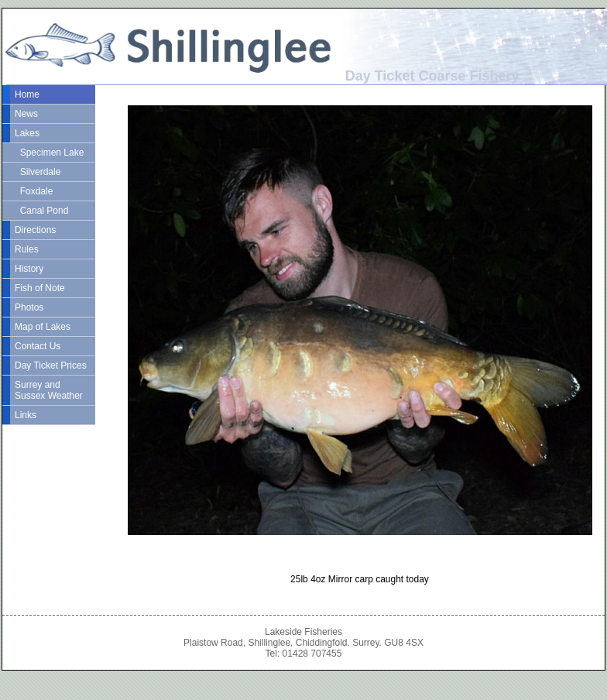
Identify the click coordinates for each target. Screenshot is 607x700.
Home (27, 94)
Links (26, 415)
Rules (27, 249)
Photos (29, 307)
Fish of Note (40, 288)
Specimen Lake (49, 153)
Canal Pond (41, 211)
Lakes (27, 133)
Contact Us (38, 346)
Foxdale (34, 191)
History (29, 269)
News (26, 114)
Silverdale (38, 172)
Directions (35, 230)
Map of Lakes (43, 327)
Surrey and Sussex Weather (49, 390)
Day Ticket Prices (51, 365)
